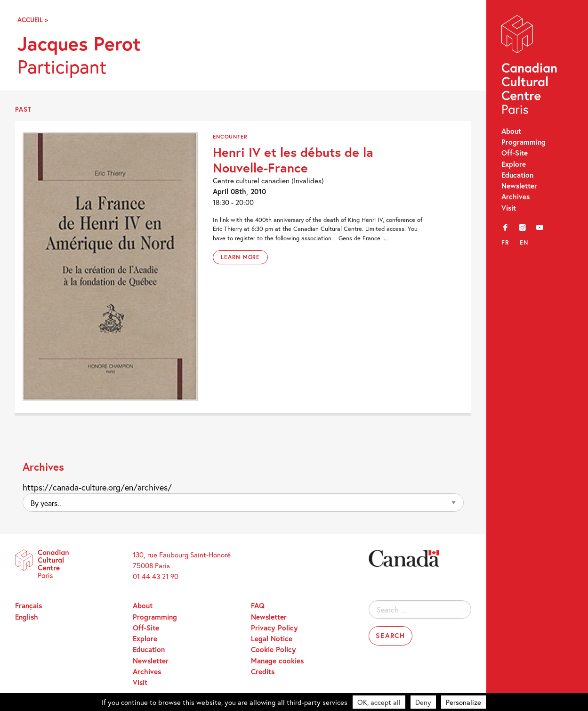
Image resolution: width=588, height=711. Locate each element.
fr (505, 242)
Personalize (463, 702)
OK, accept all (379, 702)
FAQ (258, 605)
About (511, 131)
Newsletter (519, 186)
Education (517, 175)
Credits (263, 671)
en (524, 242)
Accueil (30, 20)
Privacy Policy (274, 628)
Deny (423, 702)
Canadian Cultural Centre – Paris (530, 67)
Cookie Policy (274, 649)
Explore (514, 164)
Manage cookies (277, 661)
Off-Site (515, 153)
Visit (509, 208)
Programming (524, 142)
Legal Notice (272, 638)
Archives (516, 196)
